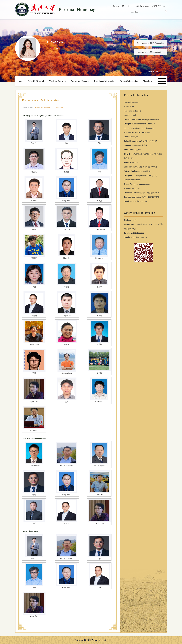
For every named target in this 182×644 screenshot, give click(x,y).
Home (20, 81)
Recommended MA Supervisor (150, 52)
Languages (117, 6)
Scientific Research (36, 81)
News (130, 6)
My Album (148, 81)
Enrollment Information (105, 81)
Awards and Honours (80, 81)
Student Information (129, 81)
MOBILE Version (159, 6)
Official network (143, 6)
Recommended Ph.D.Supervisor (150, 43)
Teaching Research (58, 81)
